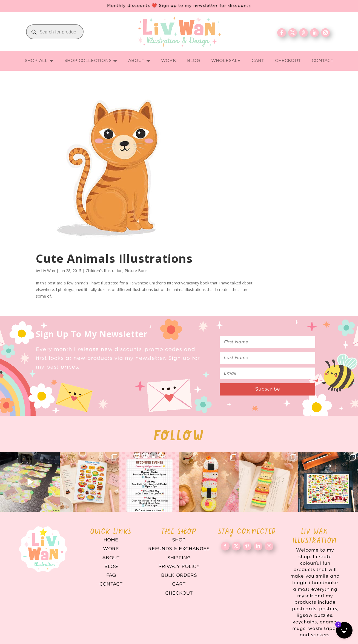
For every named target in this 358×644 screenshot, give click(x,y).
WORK (111, 549)
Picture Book (136, 271)
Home (111, 540)
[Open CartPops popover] (344, 630)
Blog (111, 567)
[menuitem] (39, 61)
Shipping (179, 558)
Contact (111, 584)
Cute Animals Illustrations (114, 258)
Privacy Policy (179, 567)
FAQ (111, 575)
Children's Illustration (104, 271)
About (111, 558)
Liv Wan (48, 271)
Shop (179, 540)
